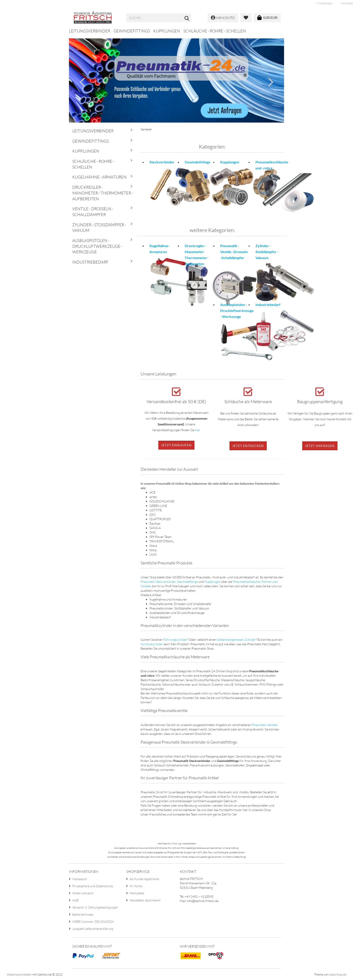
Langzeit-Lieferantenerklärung (93, 929)
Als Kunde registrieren (144, 879)
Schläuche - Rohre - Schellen (215, 31)
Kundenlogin (324, 3)
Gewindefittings (132, 31)
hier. (198, 430)
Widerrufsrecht (83, 893)
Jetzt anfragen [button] (320, 446)
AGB (75, 900)
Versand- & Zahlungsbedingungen (95, 907)
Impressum (80, 879)
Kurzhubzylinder (152, 644)
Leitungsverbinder (90, 31)
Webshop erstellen (19, 974)
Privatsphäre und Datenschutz (93, 886)
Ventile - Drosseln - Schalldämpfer (93, 212)
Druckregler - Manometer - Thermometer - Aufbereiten (103, 193)
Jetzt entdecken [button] (248, 446)
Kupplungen (167, 31)
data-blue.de (338, 974)
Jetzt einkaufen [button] (176, 445)
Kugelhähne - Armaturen (99, 177)
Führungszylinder (175, 640)
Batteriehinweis (83, 914)
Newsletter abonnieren (145, 900)
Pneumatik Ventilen (265, 725)
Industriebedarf (90, 262)
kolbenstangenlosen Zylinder (236, 640)
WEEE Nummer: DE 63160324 (93, 921)
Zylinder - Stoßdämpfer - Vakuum (99, 228)
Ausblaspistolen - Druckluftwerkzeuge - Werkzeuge (97, 246)
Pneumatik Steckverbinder (158, 582)
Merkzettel (137, 893)
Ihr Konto (136, 886)
